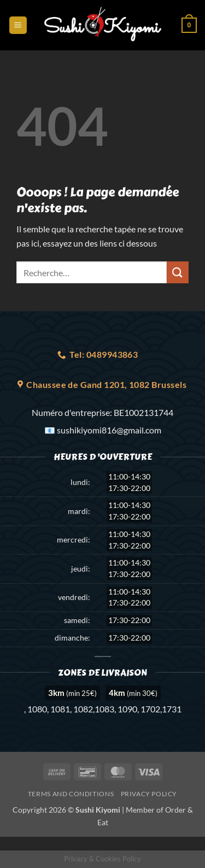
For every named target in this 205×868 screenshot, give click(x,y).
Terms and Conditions (71, 794)
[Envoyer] (178, 272)
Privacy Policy (149, 794)
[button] (18, 25)
